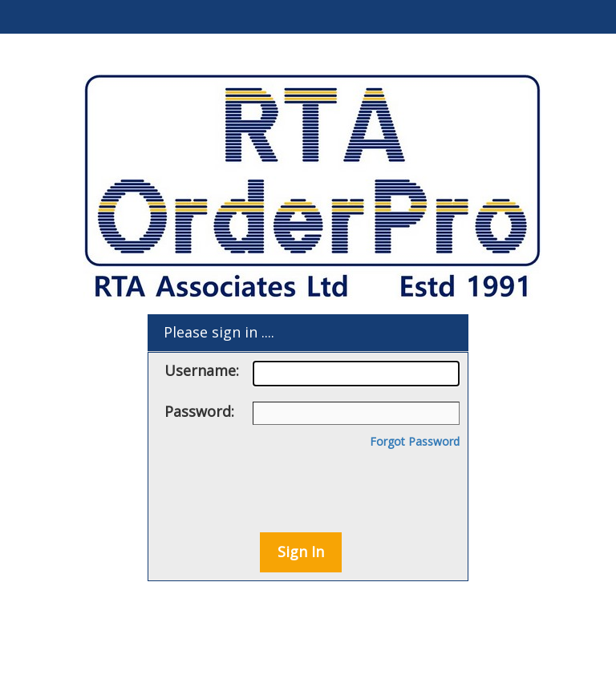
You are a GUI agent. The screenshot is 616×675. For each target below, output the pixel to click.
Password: (312, 414)
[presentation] (302, 485)
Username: (312, 374)
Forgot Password (415, 441)
